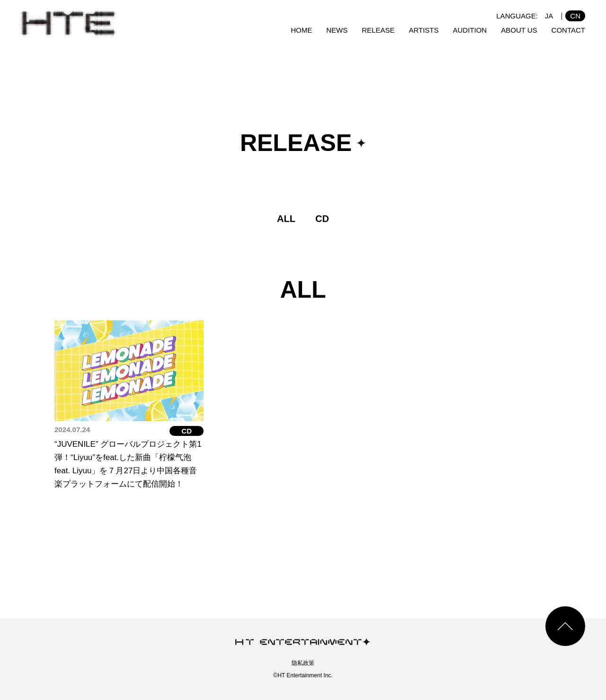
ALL (286, 219)
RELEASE (378, 30)
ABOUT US (519, 30)
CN (575, 16)
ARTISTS (423, 30)
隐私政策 (303, 663)
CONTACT (568, 30)
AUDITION (470, 30)
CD (322, 219)
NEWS (337, 30)
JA (549, 16)
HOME (301, 30)
